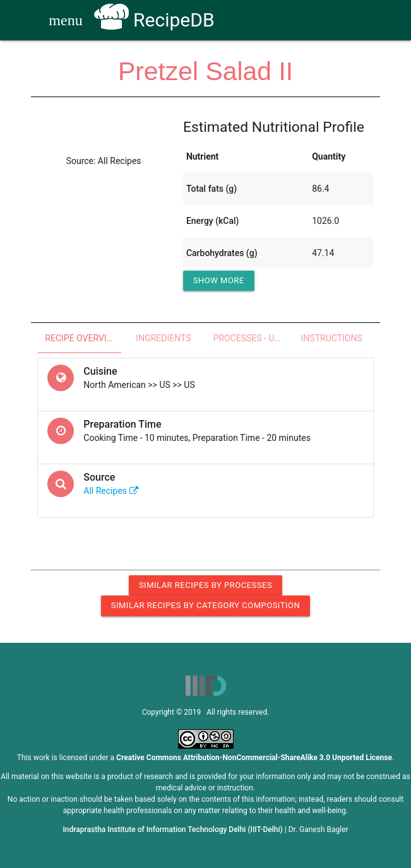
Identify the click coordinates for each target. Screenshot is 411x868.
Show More (219, 280)
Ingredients (163, 338)
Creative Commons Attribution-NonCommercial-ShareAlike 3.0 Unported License (254, 758)
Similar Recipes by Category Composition (205, 605)
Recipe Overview (82, 338)
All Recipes (110, 491)
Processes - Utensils (252, 338)
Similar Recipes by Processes (205, 585)
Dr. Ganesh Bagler (319, 830)
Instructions (332, 338)
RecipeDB (154, 20)
